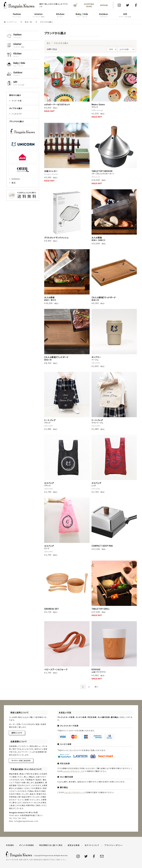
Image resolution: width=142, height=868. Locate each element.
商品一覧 (28, 22)
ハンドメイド (17, 114)
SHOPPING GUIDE (89, 5)
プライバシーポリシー (114, 845)
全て (49, 43)
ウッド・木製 (17, 101)
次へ (97, 687)
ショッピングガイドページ (73, 771)
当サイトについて (92, 845)
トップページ (12, 22)
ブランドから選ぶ (61, 43)
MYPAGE (104, 5)
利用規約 (10, 845)
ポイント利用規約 (27, 845)
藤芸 (14, 183)
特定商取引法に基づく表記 (51, 845)
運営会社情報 (74, 845)
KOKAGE (16, 179)
